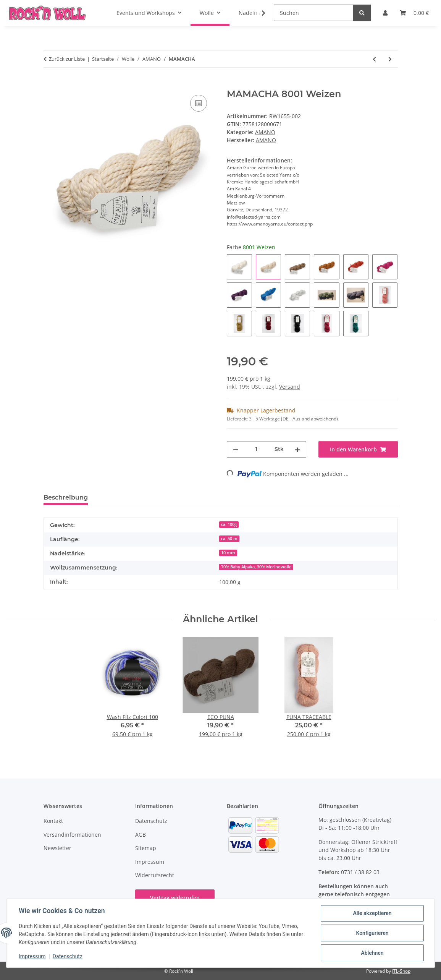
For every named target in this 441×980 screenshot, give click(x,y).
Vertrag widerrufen (175, 898)
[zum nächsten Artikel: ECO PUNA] (390, 59)
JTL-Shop (401, 971)
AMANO (265, 132)
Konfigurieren (372, 933)
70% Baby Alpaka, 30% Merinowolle (256, 567)
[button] (258, 13)
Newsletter (57, 848)
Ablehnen (372, 953)
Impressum (32, 956)
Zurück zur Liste (67, 59)
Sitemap (146, 848)
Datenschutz (68, 956)
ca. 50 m (229, 539)
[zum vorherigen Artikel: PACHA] (374, 59)
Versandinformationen (72, 835)
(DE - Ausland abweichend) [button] (309, 419)
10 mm (228, 553)
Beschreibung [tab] (66, 497)
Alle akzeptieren (372, 913)
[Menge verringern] (236, 449)
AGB (141, 835)
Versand (290, 387)
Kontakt (53, 821)
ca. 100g (229, 524)
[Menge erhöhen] (297, 449)
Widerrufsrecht (155, 875)
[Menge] (256, 449)
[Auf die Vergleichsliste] (199, 103)
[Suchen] (314, 13)
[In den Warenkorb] (50, 84)
